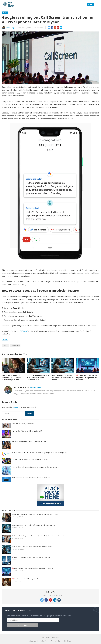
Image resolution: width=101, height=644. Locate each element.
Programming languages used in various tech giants (30, 459)
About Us (33, 641)
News (5, 13)
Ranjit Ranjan (11, 28)
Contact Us (43, 641)
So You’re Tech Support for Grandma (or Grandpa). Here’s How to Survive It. (38, 536)
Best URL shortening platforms (23, 424)
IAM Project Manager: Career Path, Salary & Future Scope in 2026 (11, 378)
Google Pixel (16, 346)
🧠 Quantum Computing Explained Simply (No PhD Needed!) (87, 378)
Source (5, 340)
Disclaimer (68, 641)
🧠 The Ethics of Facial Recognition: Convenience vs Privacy (33, 579)
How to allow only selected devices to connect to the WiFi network (35, 467)
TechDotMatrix (53, 637)
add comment (38, 28)
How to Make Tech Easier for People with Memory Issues (62, 378)
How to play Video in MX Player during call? (27, 431)
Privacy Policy (56, 641)
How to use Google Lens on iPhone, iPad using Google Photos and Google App (40, 452)
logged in (16, 407)
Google (6, 346)
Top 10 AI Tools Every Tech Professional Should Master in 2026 (38, 378)
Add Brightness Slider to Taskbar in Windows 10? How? (31, 478)
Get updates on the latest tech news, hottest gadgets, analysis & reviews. (39, 616)
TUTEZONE (24, 331)
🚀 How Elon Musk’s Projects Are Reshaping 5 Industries (32, 557)
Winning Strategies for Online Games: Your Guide (29, 442)
